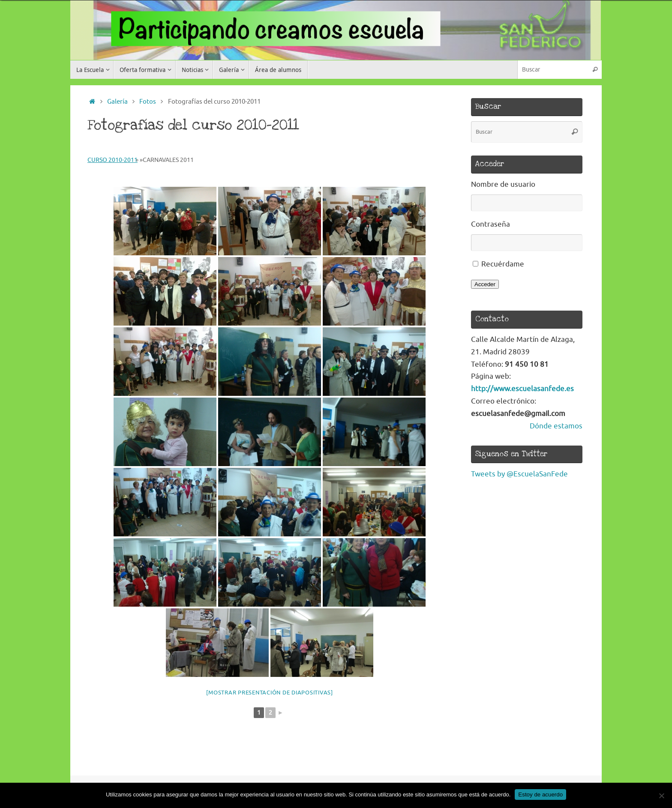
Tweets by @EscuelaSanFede (519, 474)
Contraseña (490, 224)
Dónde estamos (556, 426)
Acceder (485, 284)
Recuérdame (503, 264)
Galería (117, 102)
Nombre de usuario (503, 184)
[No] (661, 796)
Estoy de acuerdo (540, 795)
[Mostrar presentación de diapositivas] (270, 693)
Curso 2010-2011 (112, 160)
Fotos (148, 102)
